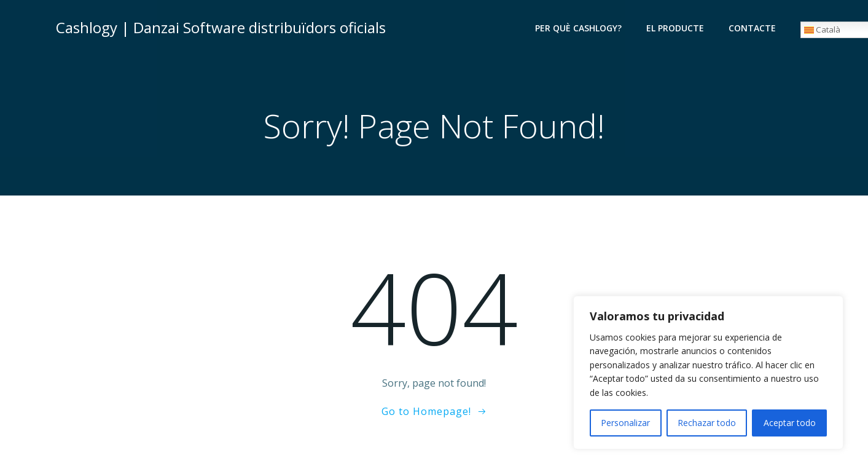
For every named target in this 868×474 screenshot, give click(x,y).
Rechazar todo (707, 423)
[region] (708, 373)
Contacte (752, 28)
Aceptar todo (790, 423)
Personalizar (625, 423)
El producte (675, 28)
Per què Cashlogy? (578, 28)
